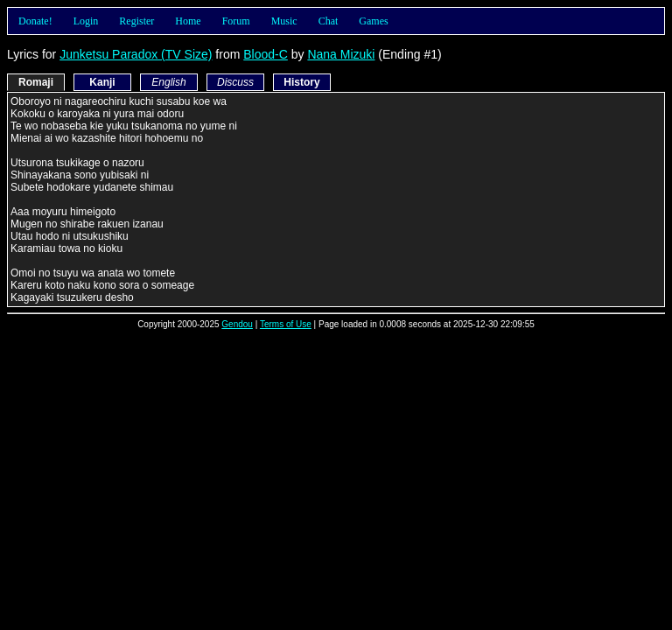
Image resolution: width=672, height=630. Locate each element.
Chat (329, 21)
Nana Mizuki (341, 54)
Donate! (35, 21)
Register (136, 21)
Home (188, 21)
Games (373, 21)
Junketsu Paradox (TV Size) (136, 54)
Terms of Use (286, 324)
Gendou (237, 324)
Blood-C (266, 54)
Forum (236, 21)
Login (86, 21)
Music (284, 21)
